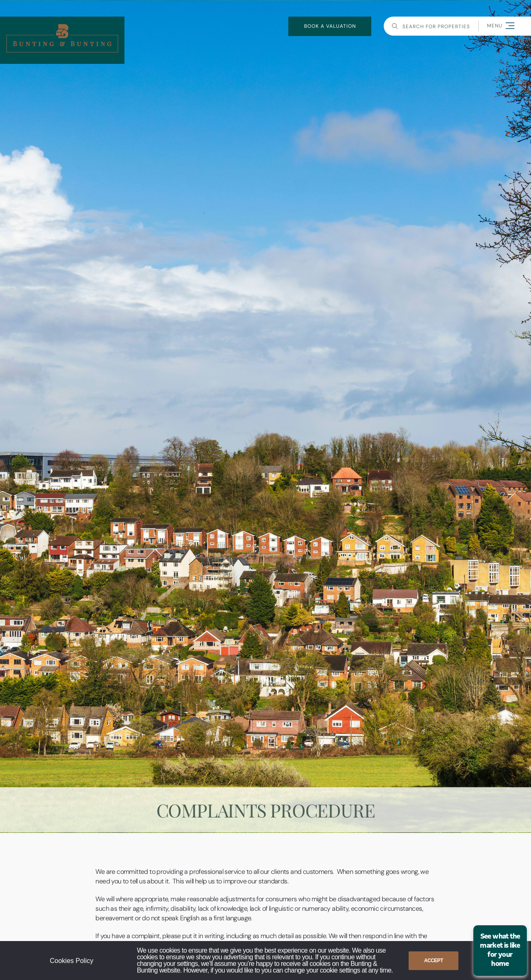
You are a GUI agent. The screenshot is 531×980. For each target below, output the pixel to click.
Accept (434, 961)
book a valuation (330, 26)
